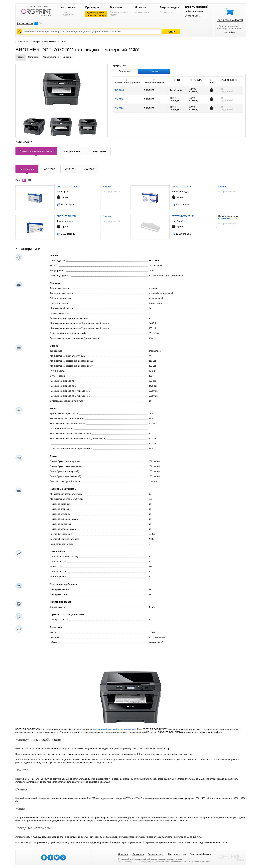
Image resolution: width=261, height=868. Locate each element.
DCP (63, 41)
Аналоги (107, 187)
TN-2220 (119, 108)
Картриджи (68, 7)
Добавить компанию (195, 11)
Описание (68, 57)
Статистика (138, 854)
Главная (20, 41)
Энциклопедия (169, 7)
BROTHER (50, 41)
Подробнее (230, 32)
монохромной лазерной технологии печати (115, 729)
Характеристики (51, 57)
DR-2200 (120, 90)
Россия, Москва (25, 23)
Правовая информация (201, 854)
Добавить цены (192, 16)
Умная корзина (230, 20)
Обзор (21, 57)
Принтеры (92, 7)
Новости (140, 7)
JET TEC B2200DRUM (183, 216)
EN (40, 23)
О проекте (123, 854)
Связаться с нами (177, 854)
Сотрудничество (156, 854)
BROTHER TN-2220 (67, 216)
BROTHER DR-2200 (67, 187)
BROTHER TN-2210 (182, 187)
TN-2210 (119, 99)
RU (36, 23)
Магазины (117, 7)
